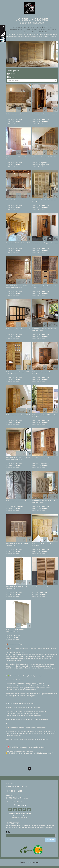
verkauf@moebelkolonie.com (16, 786)
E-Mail (8, 832)
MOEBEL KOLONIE (31, 20)
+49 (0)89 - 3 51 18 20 (14, 791)
